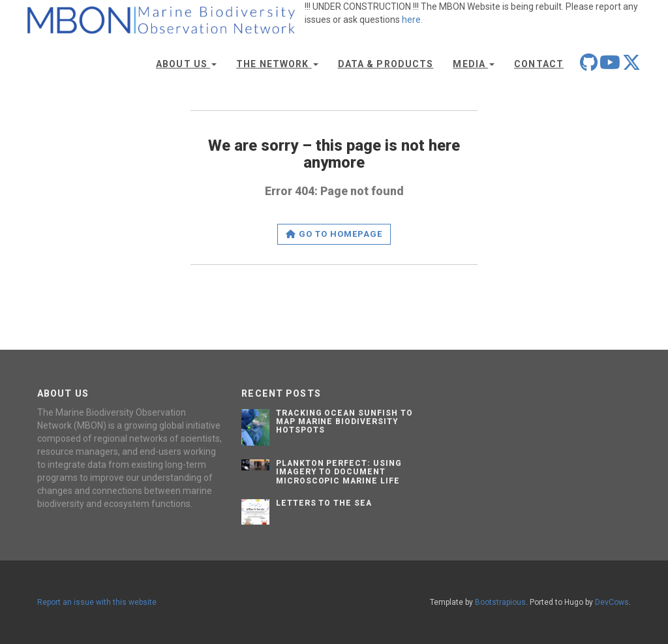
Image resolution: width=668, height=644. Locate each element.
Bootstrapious (500, 602)
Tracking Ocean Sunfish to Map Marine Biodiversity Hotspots (344, 422)
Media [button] (474, 64)
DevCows (612, 602)
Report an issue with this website (97, 602)
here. (412, 20)
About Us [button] (186, 64)
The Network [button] (277, 64)
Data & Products (386, 64)
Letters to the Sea (324, 503)
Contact (539, 64)
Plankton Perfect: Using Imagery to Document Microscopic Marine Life (339, 472)
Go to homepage (334, 234)
